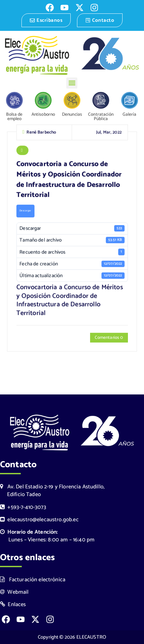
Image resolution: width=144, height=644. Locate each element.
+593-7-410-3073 (23, 507)
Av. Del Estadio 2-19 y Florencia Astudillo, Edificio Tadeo (52, 491)
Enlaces (13, 605)
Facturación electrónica (33, 580)
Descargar (25, 212)
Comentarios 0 (109, 338)
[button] (72, 83)
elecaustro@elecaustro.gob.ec (39, 520)
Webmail (14, 592)
